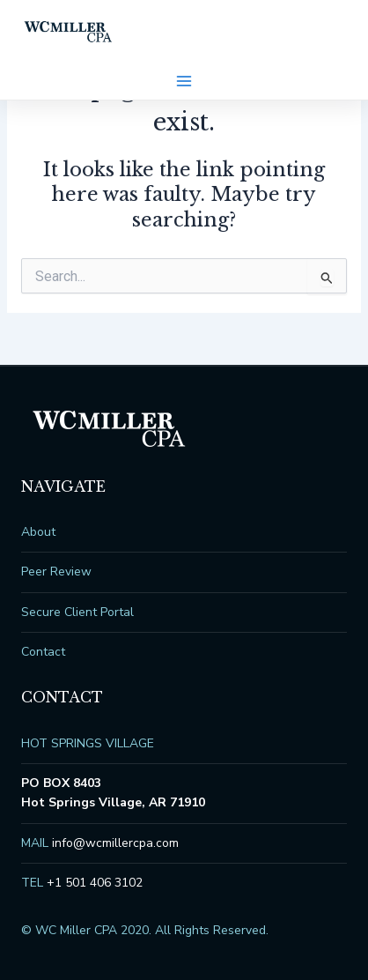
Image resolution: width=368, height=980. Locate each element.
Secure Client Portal (77, 612)
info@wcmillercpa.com (115, 843)
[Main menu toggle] (184, 81)
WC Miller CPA (69, 32)
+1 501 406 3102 (95, 883)
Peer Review (56, 572)
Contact (43, 652)
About (38, 532)
